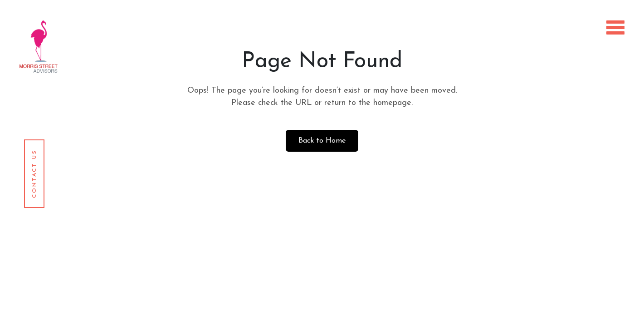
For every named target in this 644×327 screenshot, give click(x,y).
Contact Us (34, 174)
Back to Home (322, 141)
